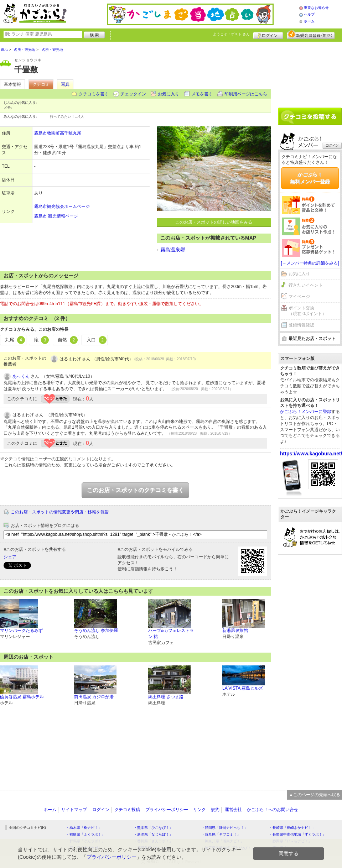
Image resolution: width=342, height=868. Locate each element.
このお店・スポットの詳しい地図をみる (214, 222)
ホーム (309, 21)
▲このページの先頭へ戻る (315, 795)
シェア (10, 557)
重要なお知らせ (316, 8)
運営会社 (233, 810)
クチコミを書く (94, 94)
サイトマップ (74, 810)
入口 (97, 340)
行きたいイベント (306, 285)
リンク (199, 810)
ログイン (268, 35)
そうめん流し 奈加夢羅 (96, 631)
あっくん (21, 376)
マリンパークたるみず (21, 631)
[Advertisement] (310, 72)
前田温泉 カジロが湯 (94, 697)
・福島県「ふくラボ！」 (85, 834)
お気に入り (169, 94)
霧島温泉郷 (173, 250)
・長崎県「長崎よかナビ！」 (292, 828)
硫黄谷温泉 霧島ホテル (22, 697)
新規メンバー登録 (311, 35)
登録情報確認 (301, 325)
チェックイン (133, 94)
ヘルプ (309, 14)
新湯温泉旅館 (235, 631)
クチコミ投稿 (127, 810)
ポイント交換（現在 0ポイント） (307, 311)
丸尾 (15, 340)
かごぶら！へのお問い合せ (273, 810)
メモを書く (202, 94)
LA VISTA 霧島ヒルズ (243, 688)
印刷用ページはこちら (246, 94)
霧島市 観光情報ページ (56, 216)
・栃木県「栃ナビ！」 (84, 828)
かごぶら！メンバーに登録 (306, 412)
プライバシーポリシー (167, 810)
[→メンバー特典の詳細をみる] (310, 263)
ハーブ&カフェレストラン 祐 (171, 634)
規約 (215, 810)
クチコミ (41, 84)
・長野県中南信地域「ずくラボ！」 (297, 834)
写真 (65, 84)
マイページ (299, 297)
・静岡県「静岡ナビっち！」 (224, 828)
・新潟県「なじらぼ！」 (153, 834)
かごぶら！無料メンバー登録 (310, 178)
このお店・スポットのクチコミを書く (135, 490)
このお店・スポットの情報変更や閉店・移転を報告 (60, 512)
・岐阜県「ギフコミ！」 (221, 834)
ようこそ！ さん (231, 34)
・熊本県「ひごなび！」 (153, 828)
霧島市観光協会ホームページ (62, 206)
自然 (68, 340)
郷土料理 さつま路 (166, 697)
